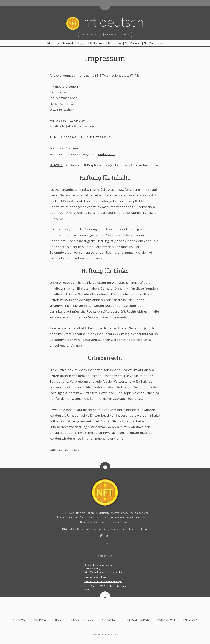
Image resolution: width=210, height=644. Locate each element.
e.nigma (104, 635)
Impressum (105, 58)
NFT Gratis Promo (95, 43)
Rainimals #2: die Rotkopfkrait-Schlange (103, 582)
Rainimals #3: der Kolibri (96, 577)
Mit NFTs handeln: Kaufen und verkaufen (103, 572)
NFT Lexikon (115, 43)
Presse (105, 543)
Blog (79, 43)
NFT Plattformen (153, 43)
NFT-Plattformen (137, 620)
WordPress (115, 635)
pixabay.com (106, 154)
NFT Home (53, 43)
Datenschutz (166, 620)
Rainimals (40, 620)
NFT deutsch (105, 23)
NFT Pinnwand (133, 43)
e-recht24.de (70, 450)
